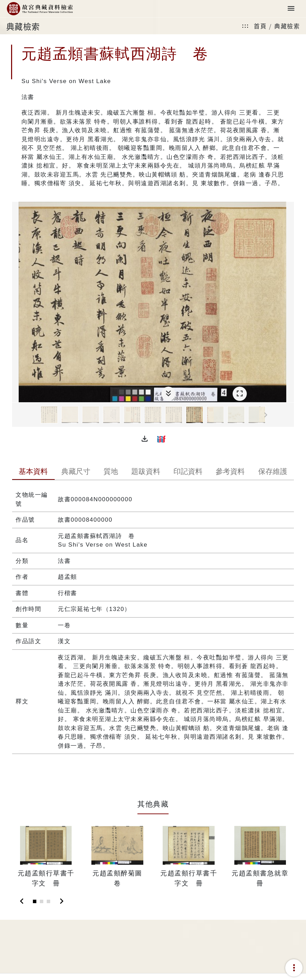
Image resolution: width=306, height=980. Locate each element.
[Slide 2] (42, 901)
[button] (145, 439)
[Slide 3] (48, 901)
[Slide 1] (35, 901)
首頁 (260, 26)
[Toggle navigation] (291, 9)
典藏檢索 (287, 26)
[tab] (33, 472)
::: (245, 26)
